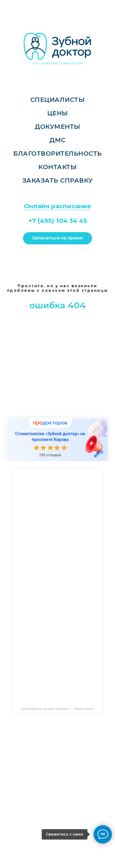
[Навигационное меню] (6, 7)
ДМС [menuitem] (57, 140)
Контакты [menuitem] (57, 167)
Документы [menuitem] (57, 127)
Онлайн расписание (57, 206)
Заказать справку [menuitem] (58, 180)
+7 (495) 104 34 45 (58, 221)
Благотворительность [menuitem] (57, 154)
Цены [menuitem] (58, 113)
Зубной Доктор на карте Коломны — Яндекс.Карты (57, 709)
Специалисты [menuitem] (58, 100)
